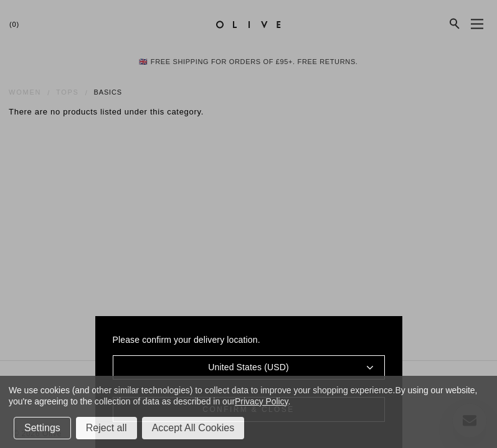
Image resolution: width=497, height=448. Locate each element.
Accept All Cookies (193, 428)
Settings (42, 428)
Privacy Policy (261, 401)
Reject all (107, 428)
